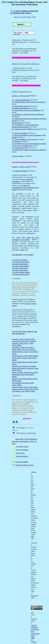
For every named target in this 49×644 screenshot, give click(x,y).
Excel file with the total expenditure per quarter (25, 238)
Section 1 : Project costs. (21, 96)
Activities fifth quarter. (20, 268)
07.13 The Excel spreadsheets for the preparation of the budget (25, 187)
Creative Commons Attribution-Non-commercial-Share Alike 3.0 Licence (35, 634)
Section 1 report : (18, 156)
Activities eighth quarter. (21, 274)
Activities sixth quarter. (20, 270)
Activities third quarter (20, 264)
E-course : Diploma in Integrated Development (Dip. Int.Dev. (24, 12)
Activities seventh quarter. (21, 272)
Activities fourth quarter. (21, 266)
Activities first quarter (20, 260)
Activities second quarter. (21, 262)
